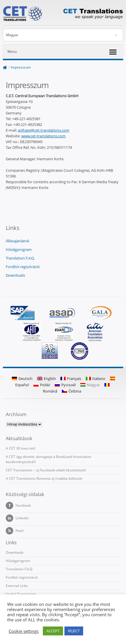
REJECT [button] (74, 631)
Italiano (96, 378)
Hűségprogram (19, 249)
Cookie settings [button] (24, 631)
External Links (17, 586)
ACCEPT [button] (53, 631)
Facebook (18, 506)
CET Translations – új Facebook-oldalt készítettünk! (46, 470)
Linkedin (17, 518)
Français (71, 378)
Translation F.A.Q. (20, 258)
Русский (65, 385)
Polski (42, 385)
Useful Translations (21, 594)
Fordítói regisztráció (23, 267)
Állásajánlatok (18, 241)
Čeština (71, 391)
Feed (15, 531)
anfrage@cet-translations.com (44, 130)
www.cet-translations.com (43, 136)
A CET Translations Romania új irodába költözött (44, 478)
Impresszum (21, 67)
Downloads (15, 275)
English (46, 378)
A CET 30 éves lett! (21, 448)
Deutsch (22, 378)
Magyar (12, 35)
